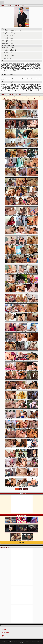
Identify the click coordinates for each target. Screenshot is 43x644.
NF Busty (9, 91)
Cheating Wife (19, 98)
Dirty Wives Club (38, 84)
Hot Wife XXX (20, 92)
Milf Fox (21, 2)
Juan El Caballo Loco (16, 97)
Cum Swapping (6, 77)
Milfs (2, 77)
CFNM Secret (4, 89)
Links (3, 634)
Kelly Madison (21, 91)
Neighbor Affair (18, 86)
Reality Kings (12, 90)
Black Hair (7, 78)
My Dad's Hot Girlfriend (10, 86)
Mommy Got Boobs (12, 85)
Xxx (5, 99)
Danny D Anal (29, 98)
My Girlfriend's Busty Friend (26, 86)
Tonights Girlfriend (32, 90)
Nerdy (26, 77)
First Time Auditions (5, 90)
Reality (21, 78)
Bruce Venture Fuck (28, 97)
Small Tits (23, 77)
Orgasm (11, 77)
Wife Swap (25, 78)
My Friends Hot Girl (12, 84)
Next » (25, 489)
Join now (22, 542)
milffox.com (11, 642)
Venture (9, 97)
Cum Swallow (35, 77)
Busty (4, 79)
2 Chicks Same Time (24, 90)
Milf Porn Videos (5, 628)
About (3, 635)
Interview (30, 78)
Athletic (15, 77)
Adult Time (31, 91)
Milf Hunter (38, 89)
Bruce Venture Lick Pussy (11, 98)
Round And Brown (22, 89)
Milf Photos (4, 629)
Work (19, 78)
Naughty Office (15, 91)
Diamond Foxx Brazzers (11, 99)
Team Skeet (26, 91)
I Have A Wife (19, 85)
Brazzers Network (30, 88)
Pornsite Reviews (5, 632)
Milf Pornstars (5, 631)
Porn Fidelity (16, 89)
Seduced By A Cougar (30, 84)
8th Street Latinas (37, 88)
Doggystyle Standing (13, 78)
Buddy (24, 98)
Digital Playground (5, 84)
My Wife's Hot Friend (14, 88)
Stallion (18, 99)
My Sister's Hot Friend (36, 86)
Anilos (6, 91)
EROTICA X (8, 92)
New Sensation (13, 92)
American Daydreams (21, 84)
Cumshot (18, 77)
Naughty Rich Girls (22, 88)
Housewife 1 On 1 (5, 85)
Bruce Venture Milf (36, 97)
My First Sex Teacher (26, 85)
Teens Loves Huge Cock (31, 89)
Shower (40, 77)
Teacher (3, 78)
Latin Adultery (34, 85)
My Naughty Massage (5, 88)
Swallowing (30, 77)
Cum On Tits (34, 78)
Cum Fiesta (17, 90)
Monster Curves (10, 89)
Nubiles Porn (25, 92)
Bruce (22, 97)
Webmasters (4, 637)
